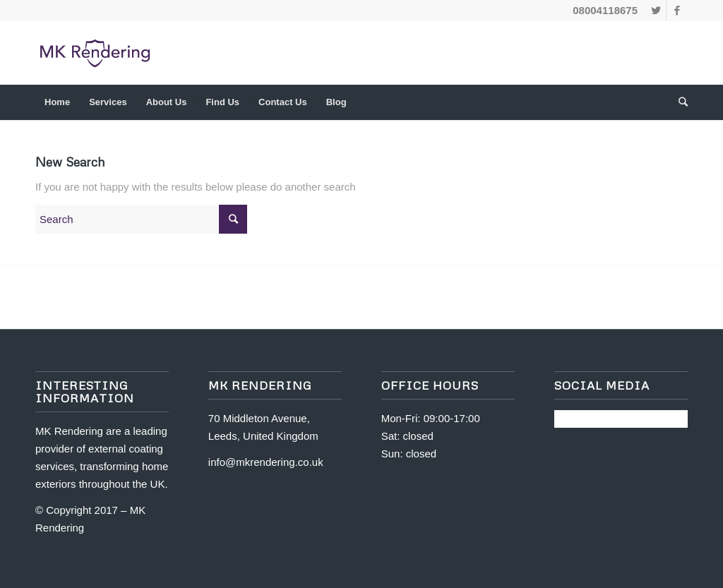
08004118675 (605, 10)
